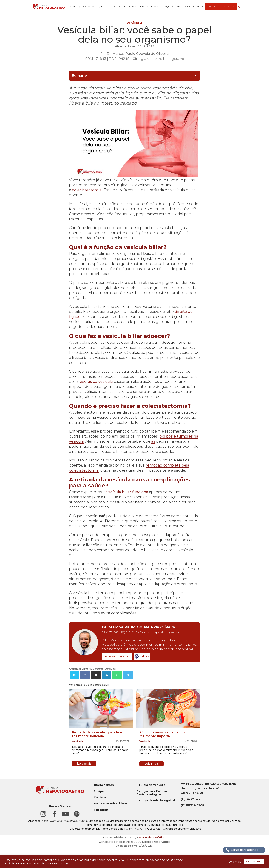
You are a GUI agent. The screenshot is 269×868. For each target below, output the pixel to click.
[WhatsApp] (117, 675)
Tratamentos (150, 7)
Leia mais (84, 764)
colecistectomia (87, 190)
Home (72, 7)
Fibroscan (114, 7)
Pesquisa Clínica (172, 7)
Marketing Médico (152, 837)
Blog (188, 7)
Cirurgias (130, 7)
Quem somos (104, 785)
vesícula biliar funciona (127, 492)
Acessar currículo (117, 656)
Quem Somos (86, 7)
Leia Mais (235, 862)
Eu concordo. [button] (254, 861)
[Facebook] (85, 675)
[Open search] (240, 7)
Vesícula (134, 23)
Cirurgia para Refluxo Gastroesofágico (152, 793)
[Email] (96, 675)
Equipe (101, 7)
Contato (199, 7)
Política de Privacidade (110, 804)
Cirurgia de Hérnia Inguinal (156, 801)
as (153, 441)
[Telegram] (128, 675)
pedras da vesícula (96, 381)
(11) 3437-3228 (192, 799)
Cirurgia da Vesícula (151, 785)
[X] (75, 675)
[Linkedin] (106, 675)
